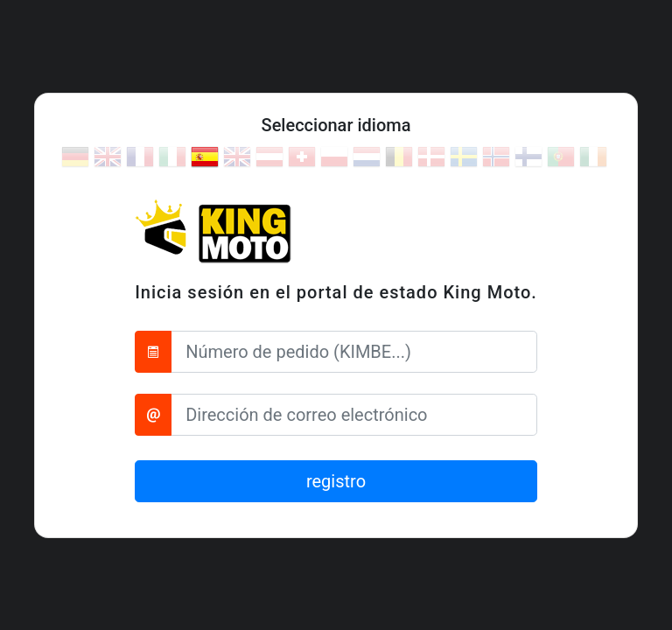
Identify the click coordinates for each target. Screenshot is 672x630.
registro (336, 481)
